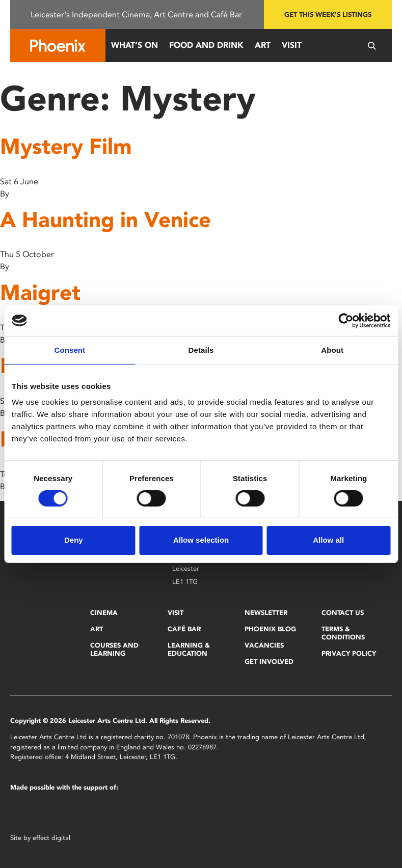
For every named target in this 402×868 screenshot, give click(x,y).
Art (263, 45)
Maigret (40, 292)
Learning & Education (189, 649)
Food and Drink (206, 45)
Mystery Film (66, 146)
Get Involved (269, 662)
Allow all (328, 540)
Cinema (104, 613)
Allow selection (201, 540)
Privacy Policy (349, 653)
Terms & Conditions (343, 633)
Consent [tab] (70, 349)
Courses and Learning (114, 649)
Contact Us (343, 613)
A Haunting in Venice (105, 220)
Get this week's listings (328, 15)
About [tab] (332, 349)
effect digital (51, 838)
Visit (292, 45)
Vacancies (264, 645)
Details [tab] (201, 349)
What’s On (135, 45)
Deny (74, 540)
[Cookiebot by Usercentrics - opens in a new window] (346, 320)
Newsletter (266, 613)
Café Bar (184, 629)
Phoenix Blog (270, 629)
